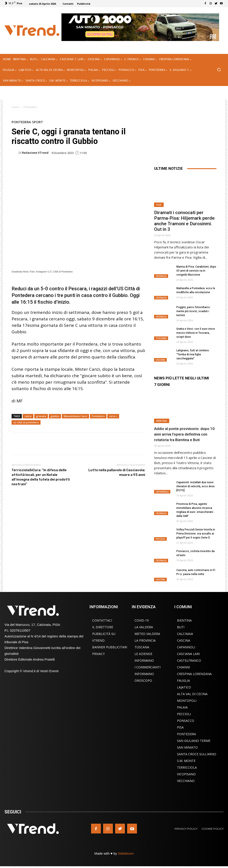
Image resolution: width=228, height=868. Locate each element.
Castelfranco (189, 660)
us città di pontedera (26, 422)
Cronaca (161, 276)
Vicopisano (186, 774)
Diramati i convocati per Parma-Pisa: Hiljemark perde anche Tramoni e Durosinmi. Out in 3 (184, 221)
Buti (181, 627)
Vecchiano (186, 781)
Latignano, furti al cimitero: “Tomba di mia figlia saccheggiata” (193, 354)
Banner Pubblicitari (110, 647)
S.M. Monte (186, 761)
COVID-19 (142, 620)
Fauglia (183, 681)
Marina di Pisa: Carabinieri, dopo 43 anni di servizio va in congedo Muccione (196, 271)
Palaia (182, 707)
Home (15, 107)
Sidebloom (126, 853)
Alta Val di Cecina (192, 694)
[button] (219, 70)
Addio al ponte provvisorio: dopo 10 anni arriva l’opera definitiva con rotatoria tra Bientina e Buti (184, 434)
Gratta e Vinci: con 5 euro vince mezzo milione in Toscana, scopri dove (196, 333)
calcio (28, 416)
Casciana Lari (188, 654)
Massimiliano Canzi (75, 416)
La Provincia (145, 640)
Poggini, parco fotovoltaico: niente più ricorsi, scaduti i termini (193, 311)
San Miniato (187, 747)
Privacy (98, 654)
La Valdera (144, 627)
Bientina (162, 421)
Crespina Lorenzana (194, 674)
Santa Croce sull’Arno (197, 754)
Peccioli (160, 539)
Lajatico (184, 687)
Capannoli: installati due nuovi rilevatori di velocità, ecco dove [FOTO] (195, 486)
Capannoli (162, 492)
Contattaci (102, 620)
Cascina (160, 360)
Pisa (159, 205)
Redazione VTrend (35, 153)
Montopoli (187, 701)
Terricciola (187, 767)
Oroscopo (143, 681)
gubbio (55, 416)
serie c (113, 416)
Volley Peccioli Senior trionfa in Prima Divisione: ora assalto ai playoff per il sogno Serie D (196, 534)
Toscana (161, 338)
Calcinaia (185, 634)
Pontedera (30, 107)
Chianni (183, 667)
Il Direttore (103, 627)
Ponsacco (186, 721)
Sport (38, 122)
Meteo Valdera (147, 634)
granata (41, 416)
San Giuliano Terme (194, 741)
